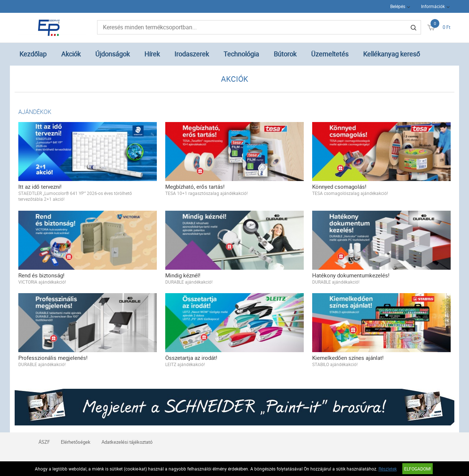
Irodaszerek (192, 54)
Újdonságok (112, 54)
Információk (433, 6)
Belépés (398, 6)
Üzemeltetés (330, 54)
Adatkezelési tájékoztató (127, 442)
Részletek (388, 469)
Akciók (71, 54)
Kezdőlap (33, 54)
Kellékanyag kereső (392, 54)
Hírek (152, 54)
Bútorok (285, 54)
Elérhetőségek (76, 442)
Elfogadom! (418, 469)
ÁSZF (44, 442)
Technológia (241, 54)
